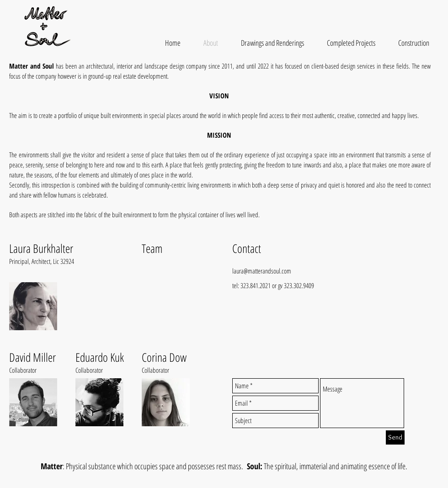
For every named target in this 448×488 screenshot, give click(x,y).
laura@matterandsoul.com (262, 271)
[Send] (395, 437)
